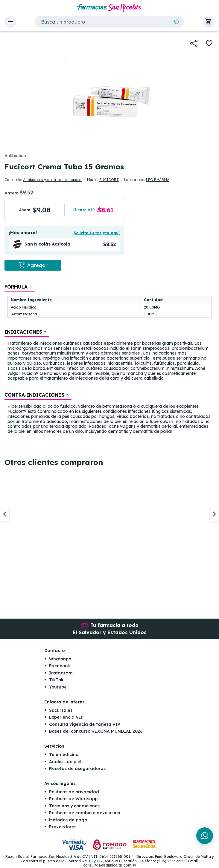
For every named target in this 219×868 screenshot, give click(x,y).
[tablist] (109, 359)
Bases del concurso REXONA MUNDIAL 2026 (96, 731)
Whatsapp (60, 659)
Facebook (60, 666)
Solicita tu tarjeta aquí (97, 233)
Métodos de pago (68, 820)
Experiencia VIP (66, 717)
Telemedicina (64, 755)
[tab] (20, 287)
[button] (10, 22)
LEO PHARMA (158, 180)
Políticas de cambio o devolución (85, 813)
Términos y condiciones (74, 806)
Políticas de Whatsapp (73, 799)
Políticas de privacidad (74, 792)
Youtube (58, 687)
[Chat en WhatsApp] (205, 836)
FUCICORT (109, 180)
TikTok (56, 680)
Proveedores (63, 827)
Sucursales (61, 711)
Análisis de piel (65, 762)
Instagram (61, 673)
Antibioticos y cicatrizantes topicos (52, 180)
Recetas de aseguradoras (77, 769)
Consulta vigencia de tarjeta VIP (85, 724)
